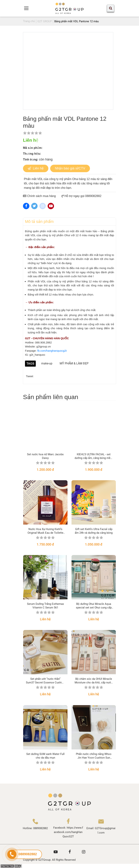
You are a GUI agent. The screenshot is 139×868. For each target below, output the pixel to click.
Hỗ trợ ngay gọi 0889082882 (82, 196)
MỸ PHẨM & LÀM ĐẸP (74, 363)
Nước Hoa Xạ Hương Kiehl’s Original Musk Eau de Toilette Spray (45, 531)
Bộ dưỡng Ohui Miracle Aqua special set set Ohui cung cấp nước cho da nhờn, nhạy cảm (94, 606)
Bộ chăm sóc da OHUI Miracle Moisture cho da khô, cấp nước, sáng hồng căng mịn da (94, 681)
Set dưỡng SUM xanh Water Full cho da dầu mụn (45, 756)
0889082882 (40, 828)
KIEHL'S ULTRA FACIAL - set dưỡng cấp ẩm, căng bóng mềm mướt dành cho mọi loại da (94, 456)
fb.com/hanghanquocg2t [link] (52, 351)
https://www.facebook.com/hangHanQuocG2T (68, 832)
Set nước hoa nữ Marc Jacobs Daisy (45, 456)
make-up (47, 363)
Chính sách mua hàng (39, 196)
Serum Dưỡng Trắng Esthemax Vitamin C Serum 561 (45, 606)
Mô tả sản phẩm (39, 222)
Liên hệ (36, 168)
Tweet (30, 376)
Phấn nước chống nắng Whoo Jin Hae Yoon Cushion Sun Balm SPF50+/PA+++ (94, 756)
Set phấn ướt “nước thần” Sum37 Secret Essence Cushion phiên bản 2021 (45, 681)
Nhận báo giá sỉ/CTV (70, 168)
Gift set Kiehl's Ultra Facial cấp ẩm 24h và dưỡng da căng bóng (94, 531)
